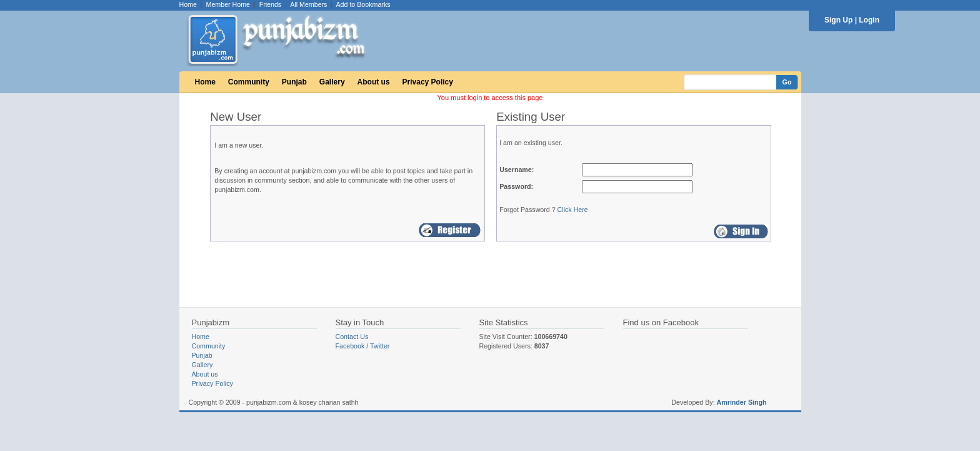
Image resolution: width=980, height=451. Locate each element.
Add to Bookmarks (363, 4)
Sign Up (838, 20)
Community (249, 82)
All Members (308, 4)
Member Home (228, 4)
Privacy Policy (428, 82)
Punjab (294, 82)
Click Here (573, 210)
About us (374, 82)
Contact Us (352, 337)
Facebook (350, 346)
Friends (271, 4)
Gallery (332, 82)
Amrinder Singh (742, 402)
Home (188, 4)
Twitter (380, 346)
